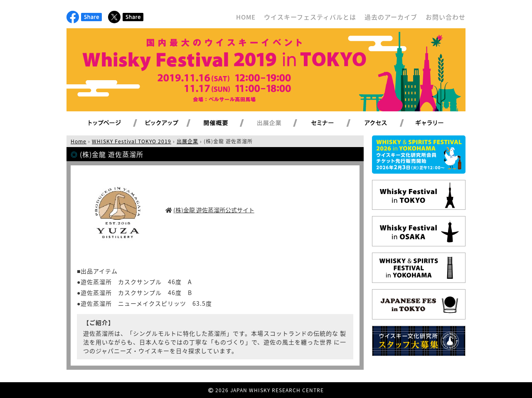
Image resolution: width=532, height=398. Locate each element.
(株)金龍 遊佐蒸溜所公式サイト (214, 210)
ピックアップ (172, 123)
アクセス (386, 123)
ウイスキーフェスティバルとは (310, 17)
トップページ (106, 123)
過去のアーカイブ (391, 17)
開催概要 (226, 123)
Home (79, 141)
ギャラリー (439, 123)
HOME (246, 17)
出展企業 (279, 123)
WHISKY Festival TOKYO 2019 (132, 141)
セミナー (332, 123)
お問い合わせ (446, 17)
